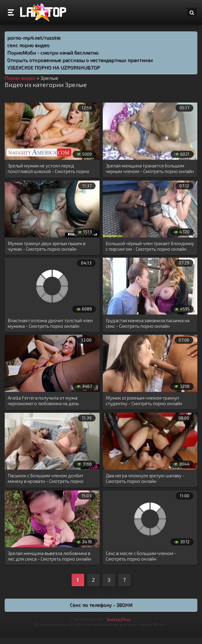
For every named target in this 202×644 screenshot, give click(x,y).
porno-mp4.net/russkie (34, 37)
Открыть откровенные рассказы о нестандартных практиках (80, 60)
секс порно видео (28, 45)
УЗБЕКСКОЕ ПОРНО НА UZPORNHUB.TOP (54, 67)
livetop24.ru (119, 619)
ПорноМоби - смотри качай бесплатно (53, 52)
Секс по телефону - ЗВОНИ (101, 605)
